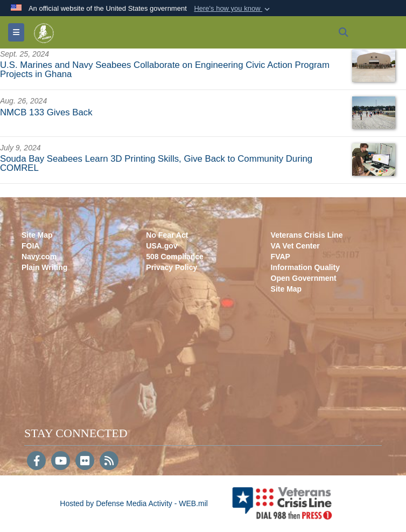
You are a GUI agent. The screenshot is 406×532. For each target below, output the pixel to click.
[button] (233, 9)
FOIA (30, 246)
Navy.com (39, 257)
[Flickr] (85, 462)
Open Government (304, 278)
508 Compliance (175, 257)
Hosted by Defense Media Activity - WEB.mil (134, 503)
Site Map (37, 235)
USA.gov (162, 246)
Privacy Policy (171, 267)
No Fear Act (167, 235)
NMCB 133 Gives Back (46, 112)
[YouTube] (61, 462)
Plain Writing (44, 267)
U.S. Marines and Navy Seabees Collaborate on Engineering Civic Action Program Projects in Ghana (165, 70)
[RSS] (109, 462)
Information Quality (305, 267)
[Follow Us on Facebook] (36, 462)
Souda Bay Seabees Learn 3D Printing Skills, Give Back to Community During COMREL (156, 163)
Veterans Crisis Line (307, 235)
